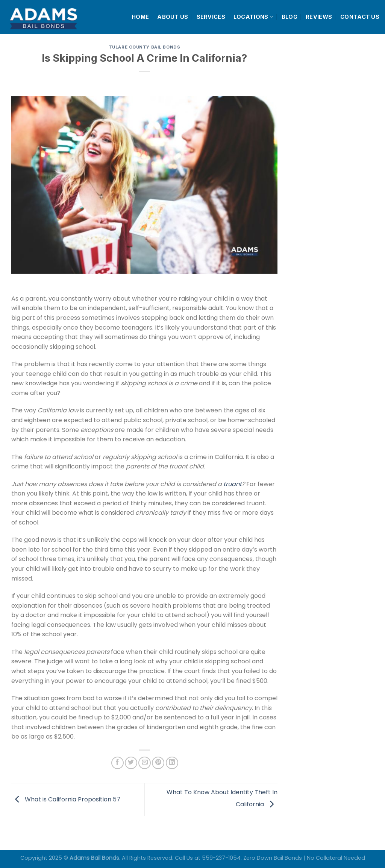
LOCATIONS (253, 17)
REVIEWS (319, 17)
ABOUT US (173, 17)
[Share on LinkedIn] (172, 763)
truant (233, 484)
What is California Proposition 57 (66, 799)
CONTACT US (360, 17)
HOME (140, 17)
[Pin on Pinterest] (158, 763)
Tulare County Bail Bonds (144, 47)
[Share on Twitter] (131, 763)
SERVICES (211, 17)
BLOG (290, 17)
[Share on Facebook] (117, 763)
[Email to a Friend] (145, 763)
